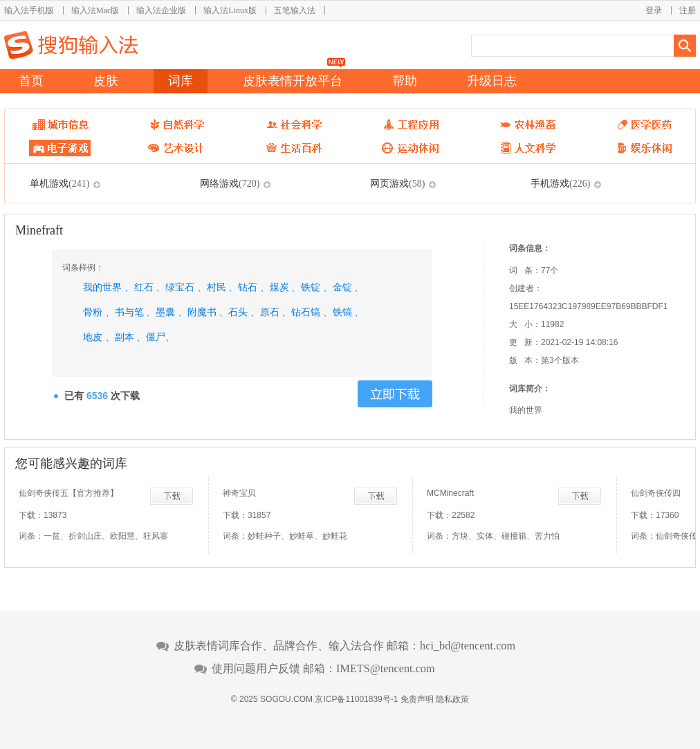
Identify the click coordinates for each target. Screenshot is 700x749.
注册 (688, 10)
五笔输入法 (295, 10)
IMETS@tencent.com (386, 669)
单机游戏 (59, 183)
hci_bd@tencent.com (468, 646)
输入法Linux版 (230, 10)
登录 (654, 10)
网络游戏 (230, 183)
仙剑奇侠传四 (656, 493)
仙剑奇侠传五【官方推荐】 (68, 493)
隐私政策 (452, 699)
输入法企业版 (161, 10)
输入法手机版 (29, 10)
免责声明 (417, 699)
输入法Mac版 (95, 10)
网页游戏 (397, 183)
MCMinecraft (450, 493)
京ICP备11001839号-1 (356, 699)
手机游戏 (560, 183)
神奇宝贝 (239, 493)
